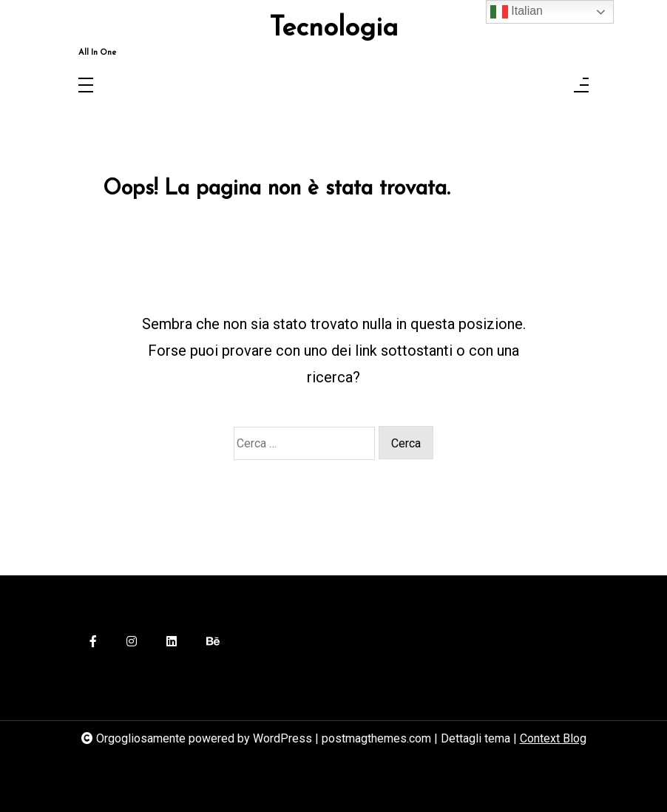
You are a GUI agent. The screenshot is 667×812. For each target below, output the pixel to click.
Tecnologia (333, 29)
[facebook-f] (93, 642)
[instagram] (132, 642)
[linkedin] (172, 642)
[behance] (213, 642)
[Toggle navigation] (86, 86)
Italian (517, 12)
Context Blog (553, 738)
